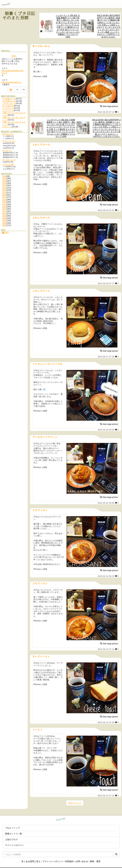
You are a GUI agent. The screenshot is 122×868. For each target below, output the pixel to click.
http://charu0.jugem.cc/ (11, 82)
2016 (4, 200)
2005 (4, 225)
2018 (4, 195)
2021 (4, 188)
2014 (4, 204)
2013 (4, 207)
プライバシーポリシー (53, 861)
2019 (4, 193)
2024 (4, 181)
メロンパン (7, 127)
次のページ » (75, 803)
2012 (4, 209)
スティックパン (9, 141)
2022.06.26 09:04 (106, 430)
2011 (4, 211)
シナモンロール (9, 103)
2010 (4, 214)
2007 (4, 221)
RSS (5, 232)
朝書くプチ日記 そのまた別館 (21, 16)
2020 (4, 190)
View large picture (109, 106)
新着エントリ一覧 (14, 834)
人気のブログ (11, 840)
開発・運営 (95, 861)
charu (14, 56)
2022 (4, 186)
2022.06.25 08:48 (106, 503)
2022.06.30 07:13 (106, 112)
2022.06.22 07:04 (106, 722)
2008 (4, 218)
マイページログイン (15, 845)
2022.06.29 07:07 (106, 210)
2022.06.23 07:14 (106, 649)
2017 (4, 197)
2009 (4, 216)
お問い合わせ (82, 861)
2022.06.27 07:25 (106, 357)
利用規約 (69, 861)
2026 (4, 176)
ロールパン (7, 150)
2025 (4, 179)
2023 (4, 183)
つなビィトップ (12, 828)
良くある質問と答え (31, 861)
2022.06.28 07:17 (106, 283)
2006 (4, 223)
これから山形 (8, 164)
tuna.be (61, 820)
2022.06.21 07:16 (106, 796)
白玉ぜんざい (8, 134)
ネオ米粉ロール (9, 99)
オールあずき (8, 106)
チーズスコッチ (9, 160)
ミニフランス (8, 108)
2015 (4, 202)
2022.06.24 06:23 (106, 576)
